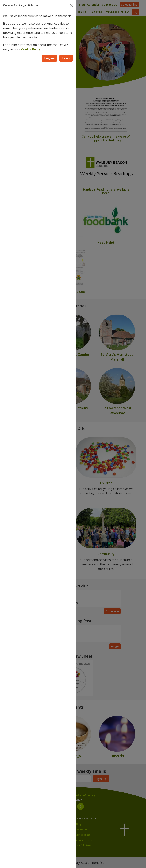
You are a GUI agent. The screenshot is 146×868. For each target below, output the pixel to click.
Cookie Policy (31, 49)
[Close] (71, 5)
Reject (66, 58)
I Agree (49, 58)
